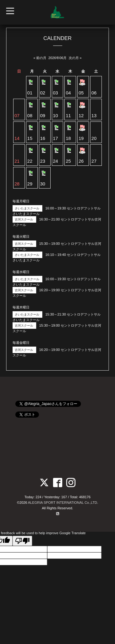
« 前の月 (40, 58)
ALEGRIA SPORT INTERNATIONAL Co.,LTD (63, 503)
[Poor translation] (22, 541)
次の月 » (75, 58)
